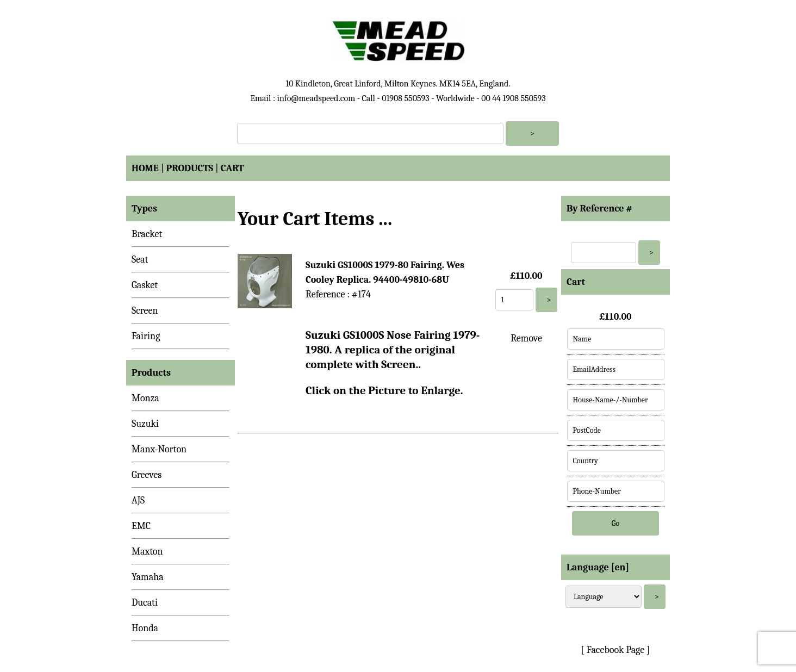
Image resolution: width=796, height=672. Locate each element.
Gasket (145, 285)
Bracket (147, 234)
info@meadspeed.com (316, 98)
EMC (141, 526)
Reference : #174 (338, 294)
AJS (138, 500)
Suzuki (145, 424)
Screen (145, 311)
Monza (145, 398)
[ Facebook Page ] (616, 650)
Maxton (147, 552)
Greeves (147, 475)
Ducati (145, 603)
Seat (140, 260)
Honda (145, 628)
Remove (526, 338)
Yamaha (148, 577)
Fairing (146, 336)
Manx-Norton (159, 449)
